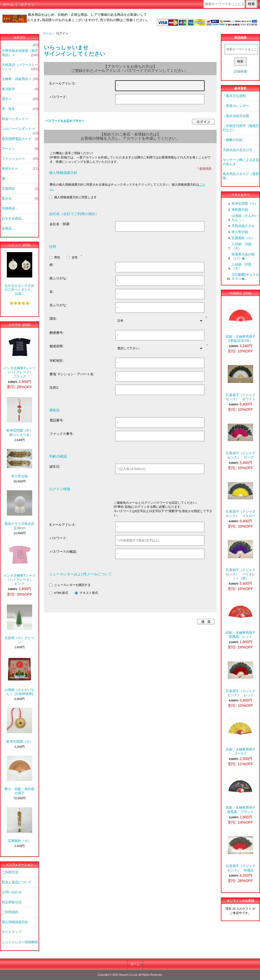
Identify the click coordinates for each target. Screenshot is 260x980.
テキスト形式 (89, 593)
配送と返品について (17, 882)
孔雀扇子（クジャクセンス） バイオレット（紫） (241, 558)
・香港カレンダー (236, 106)
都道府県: (57, 346)
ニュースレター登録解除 (20, 942)
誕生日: (55, 467)
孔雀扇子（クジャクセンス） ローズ (241, 439)
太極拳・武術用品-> (20, 79)
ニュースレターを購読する (72, 585)
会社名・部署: (60, 224)
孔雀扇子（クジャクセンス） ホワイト (241, 381)
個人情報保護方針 (15, 922)
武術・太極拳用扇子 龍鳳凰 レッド (241, 619)
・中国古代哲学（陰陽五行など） (241, 128)
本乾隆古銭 (240, 210)
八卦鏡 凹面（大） (241, 266)
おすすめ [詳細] (19, 325)
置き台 (20, 199)
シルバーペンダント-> (20, 130)
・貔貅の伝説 (233, 140)
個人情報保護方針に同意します (75, 197)
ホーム (8, 4)
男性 (57, 257)
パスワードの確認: (63, 552)
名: (52, 292)
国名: (53, 318)
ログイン (27, 4)
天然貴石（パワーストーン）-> (20, 67)
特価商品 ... (10, 208)
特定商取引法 (12, 902)
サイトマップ (12, 932)
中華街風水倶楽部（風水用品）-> (20, 53)
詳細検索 (240, 71)
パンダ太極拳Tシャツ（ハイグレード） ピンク (20, 564)
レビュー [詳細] (19, 245)
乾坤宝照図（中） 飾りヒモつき (21, 417)
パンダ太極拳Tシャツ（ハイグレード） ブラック (20, 356)
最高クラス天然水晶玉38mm (19, 510)
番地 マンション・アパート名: (72, 374)
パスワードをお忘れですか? (64, 121)
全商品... (8, 228)
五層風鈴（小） (20, 825)
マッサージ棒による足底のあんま (241, 162)
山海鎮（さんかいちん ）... (245, 218)
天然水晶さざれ (243, 226)
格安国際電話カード (20, 139)
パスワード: (58, 97)
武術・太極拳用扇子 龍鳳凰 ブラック (241, 794)
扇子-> (20, 99)
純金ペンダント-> (15, 119)
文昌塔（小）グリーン (19, 624)
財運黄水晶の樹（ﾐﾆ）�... (243, 256)
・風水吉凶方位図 (236, 116)
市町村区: (57, 361)
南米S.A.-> (20, 169)
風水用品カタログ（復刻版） (241, 176)
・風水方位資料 (234, 96)
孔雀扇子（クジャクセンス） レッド (241, 677)
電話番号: (57, 420)
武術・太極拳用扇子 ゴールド (241, 735)
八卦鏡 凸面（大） (241, 246)
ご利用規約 (10, 912)
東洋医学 (20, 89)
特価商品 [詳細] (241, 293)
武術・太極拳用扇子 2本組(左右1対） (241, 323)
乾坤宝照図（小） (20, 725)
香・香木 (20, 109)
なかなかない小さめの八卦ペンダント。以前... (19, 274)
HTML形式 (61, 593)
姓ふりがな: (58, 278)
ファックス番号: (62, 434)
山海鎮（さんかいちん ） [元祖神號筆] (19, 676)
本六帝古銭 (20, 463)
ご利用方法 (10, 872)
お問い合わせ (12, 892)
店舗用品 (20, 189)
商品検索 (240, 38)
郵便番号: (57, 333)
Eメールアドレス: (63, 83)
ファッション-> (20, 159)
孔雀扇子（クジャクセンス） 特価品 (241, 852)
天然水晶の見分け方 (238, 150)
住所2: (54, 388)
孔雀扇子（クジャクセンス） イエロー (241, 498)
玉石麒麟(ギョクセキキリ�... (245, 277)
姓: (52, 265)
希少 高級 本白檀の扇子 (19, 775)
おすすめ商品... (13, 218)
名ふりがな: (58, 305)
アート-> (20, 149)
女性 (75, 257)
